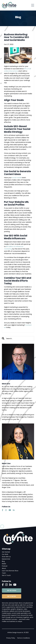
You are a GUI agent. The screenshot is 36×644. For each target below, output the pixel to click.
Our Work (5, 554)
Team (4, 573)
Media (4, 564)
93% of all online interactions (17, 70)
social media (17, 178)
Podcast (5, 566)
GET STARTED (12, 596)
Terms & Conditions (23, 638)
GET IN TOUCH (12, 590)
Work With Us (6, 557)
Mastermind (6, 559)
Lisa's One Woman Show (10, 571)
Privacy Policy (11, 638)
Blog (3, 561)
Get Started (6, 552)
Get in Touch (6, 575)
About (4, 568)
